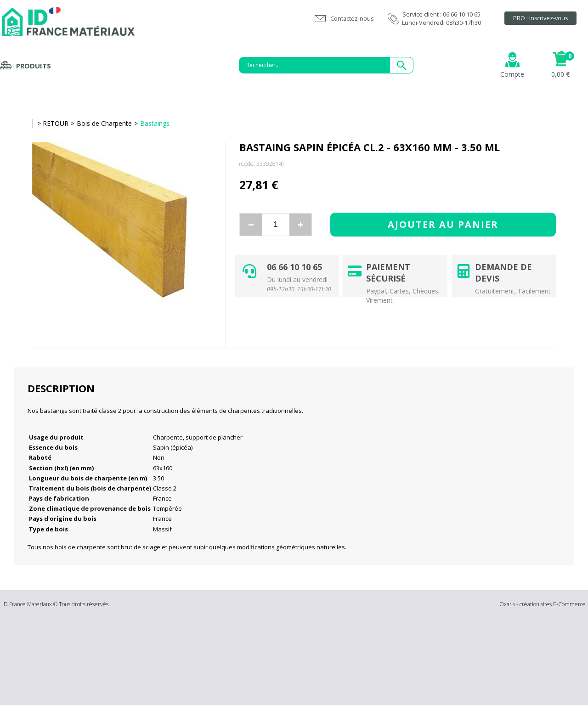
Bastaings (155, 123)
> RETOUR (53, 123)
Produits (34, 66)
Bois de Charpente (104, 123)
